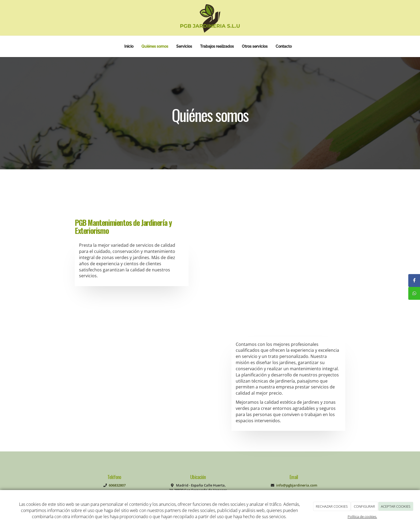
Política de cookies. (362, 517)
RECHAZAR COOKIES (332, 506)
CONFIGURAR (364, 506)
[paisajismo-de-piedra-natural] (145, 385)
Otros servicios (255, 46)
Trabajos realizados (217, 46)
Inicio (129, 46)
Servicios (184, 46)
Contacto (284, 46)
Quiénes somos (155, 46)
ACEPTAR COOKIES (396, 506)
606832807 (117, 485)
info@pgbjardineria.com (297, 485)
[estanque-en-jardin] (302, 251)
